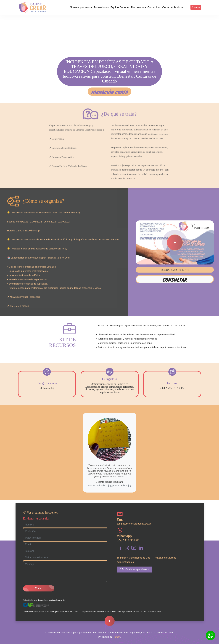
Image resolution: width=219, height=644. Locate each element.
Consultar (175, 270)
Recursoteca (138, 7)
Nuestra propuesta (81, 7)
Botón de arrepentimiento (135, 569)
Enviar (39, 588)
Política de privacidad (165, 558)
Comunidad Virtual (158, 7)
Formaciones (101, 7)
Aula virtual (177, 7)
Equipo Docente (120, 7)
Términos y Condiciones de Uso (133, 558)
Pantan (117, 637)
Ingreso (196, 7)
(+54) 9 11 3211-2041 (128, 540)
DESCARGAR (175, 260)
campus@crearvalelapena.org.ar (134, 524)
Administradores (125, 562)
